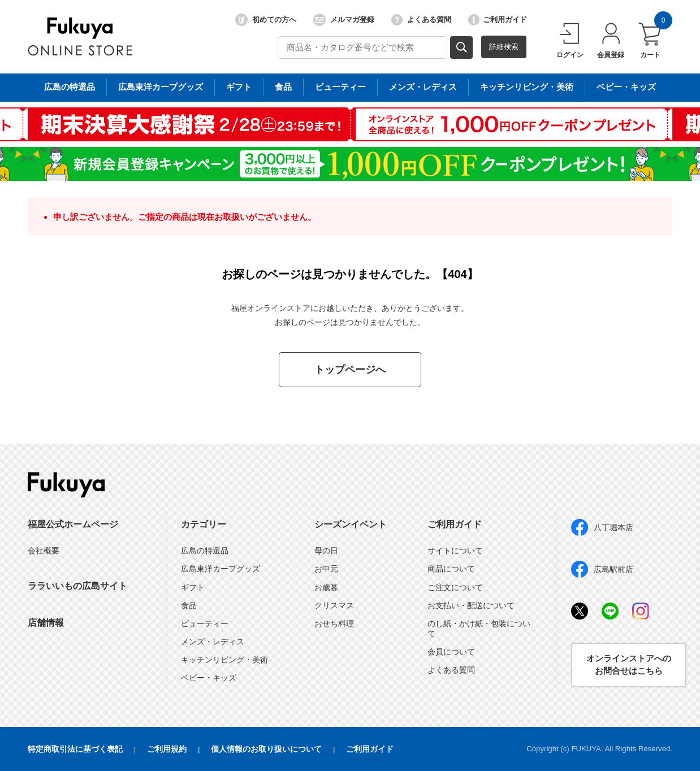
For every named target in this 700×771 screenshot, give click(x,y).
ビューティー (205, 623)
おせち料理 (334, 623)
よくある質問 (421, 20)
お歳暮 (326, 587)
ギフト (193, 587)
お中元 (326, 569)
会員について (451, 652)
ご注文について (455, 587)
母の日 (326, 551)
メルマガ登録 (344, 20)
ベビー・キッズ (209, 678)
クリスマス (334, 605)
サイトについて (455, 551)
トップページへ (350, 370)
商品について (451, 569)
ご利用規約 (167, 749)
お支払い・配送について (471, 605)
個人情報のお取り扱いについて (266, 749)
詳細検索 (504, 47)
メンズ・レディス (213, 642)
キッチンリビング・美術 (224, 660)
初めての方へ (266, 20)
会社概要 (44, 551)
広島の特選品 (205, 551)
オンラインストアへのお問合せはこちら (629, 665)
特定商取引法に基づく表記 (75, 749)
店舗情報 (46, 623)
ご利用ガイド (498, 20)
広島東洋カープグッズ (221, 569)
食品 (189, 605)
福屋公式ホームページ (73, 524)
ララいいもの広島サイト (77, 586)
